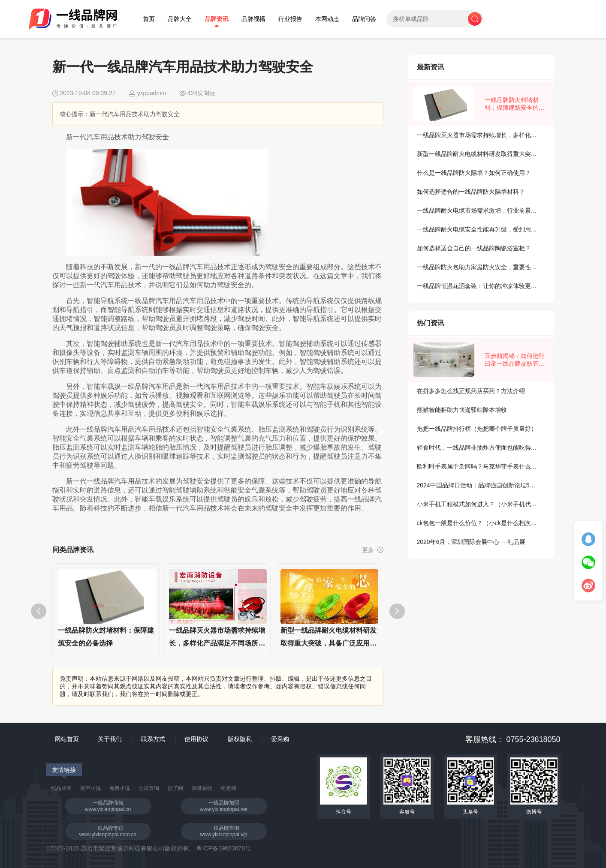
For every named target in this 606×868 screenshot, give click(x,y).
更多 (373, 550)
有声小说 (90, 788)
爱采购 (280, 739)
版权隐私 (240, 739)
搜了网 (175, 788)
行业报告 (290, 19)
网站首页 (67, 739)
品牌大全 (180, 19)
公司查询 (149, 788)
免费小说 (120, 788)
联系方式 (153, 739)
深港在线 (202, 788)
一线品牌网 (59, 788)
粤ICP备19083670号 (224, 848)
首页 (149, 19)
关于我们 (110, 739)
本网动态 (327, 19)
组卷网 (229, 788)
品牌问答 (364, 19)
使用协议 (196, 739)
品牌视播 (253, 19)
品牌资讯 (217, 19)
